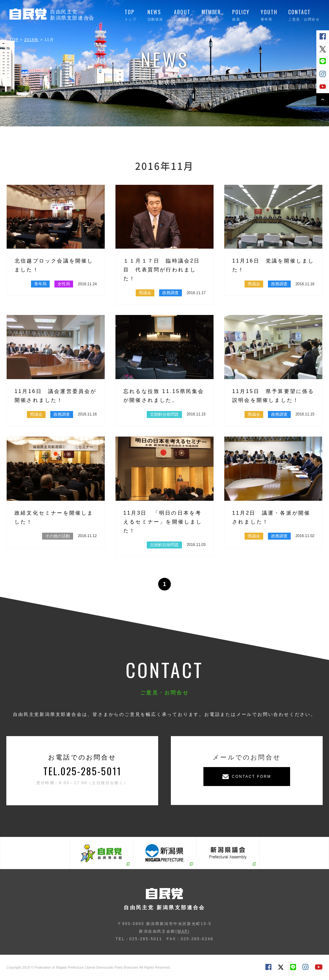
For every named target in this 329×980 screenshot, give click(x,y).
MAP (183, 931)
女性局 (64, 284)
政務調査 (171, 293)
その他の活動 (58, 536)
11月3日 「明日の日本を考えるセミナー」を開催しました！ (163, 522)
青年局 (40, 284)
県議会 (145, 293)
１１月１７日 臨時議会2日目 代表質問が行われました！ (162, 270)
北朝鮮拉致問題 (164, 414)
